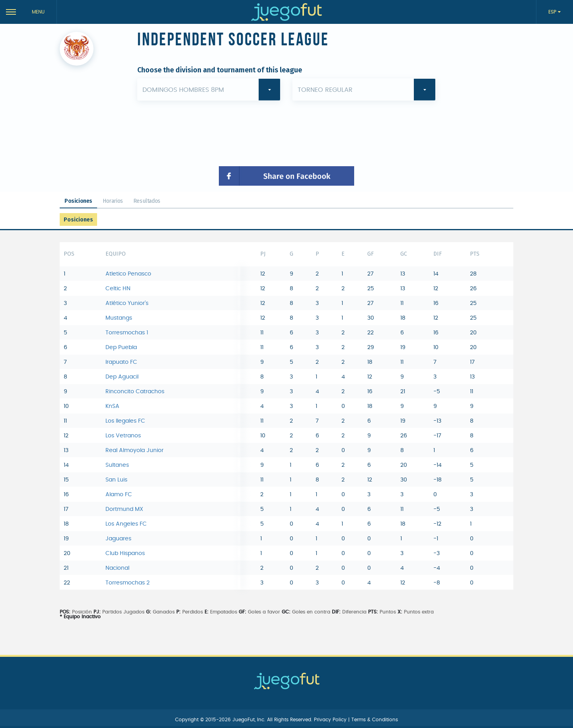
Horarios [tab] (113, 201)
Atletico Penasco (128, 274)
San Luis (116, 480)
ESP (553, 12)
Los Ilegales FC (125, 421)
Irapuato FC (121, 362)
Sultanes (117, 465)
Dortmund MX (124, 509)
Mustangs (119, 318)
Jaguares (118, 539)
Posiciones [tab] (78, 201)
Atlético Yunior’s (127, 303)
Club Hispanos (125, 553)
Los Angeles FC (126, 524)
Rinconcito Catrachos (135, 392)
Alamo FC (119, 495)
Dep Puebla (121, 347)
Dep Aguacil (122, 377)
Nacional (117, 568)
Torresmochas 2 (128, 583)
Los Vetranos (123, 436)
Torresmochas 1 (127, 333)
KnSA (112, 406)
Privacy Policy (331, 720)
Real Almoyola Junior (134, 450)
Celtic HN (118, 289)
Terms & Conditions (375, 720)
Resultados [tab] (147, 201)
